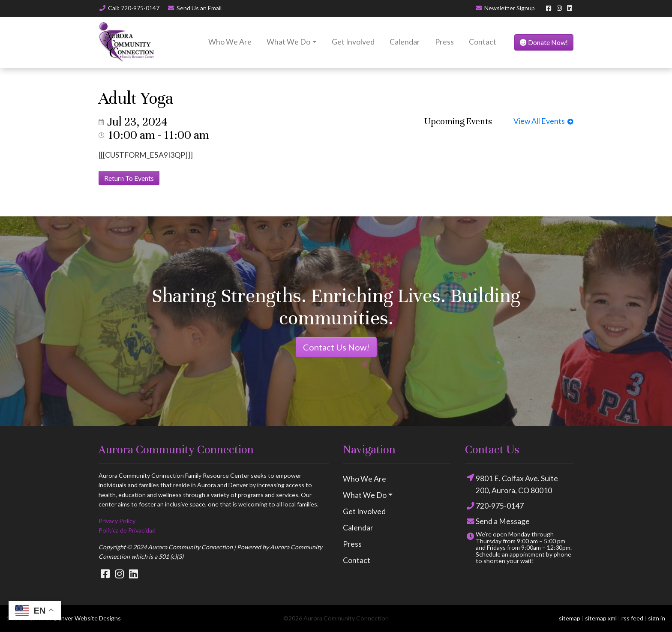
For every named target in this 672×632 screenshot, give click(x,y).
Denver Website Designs (87, 618)
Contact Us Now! (336, 347)
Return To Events (129, 178)
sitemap (570, 618)
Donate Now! (544, 42)
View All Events (543, 121)
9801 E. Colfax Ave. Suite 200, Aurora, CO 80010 (511, 484)
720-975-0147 (494, 506)
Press (444, 42)
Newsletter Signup (505, 8)
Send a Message (497, 522)
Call (129, 8)
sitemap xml (601, 618)
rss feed (632, 618)
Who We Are (230, 42)
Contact (483, 42)
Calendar (405, 42)
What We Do (288, 42)
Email (195, 8)
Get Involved (353, 42)
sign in (657, 618)
